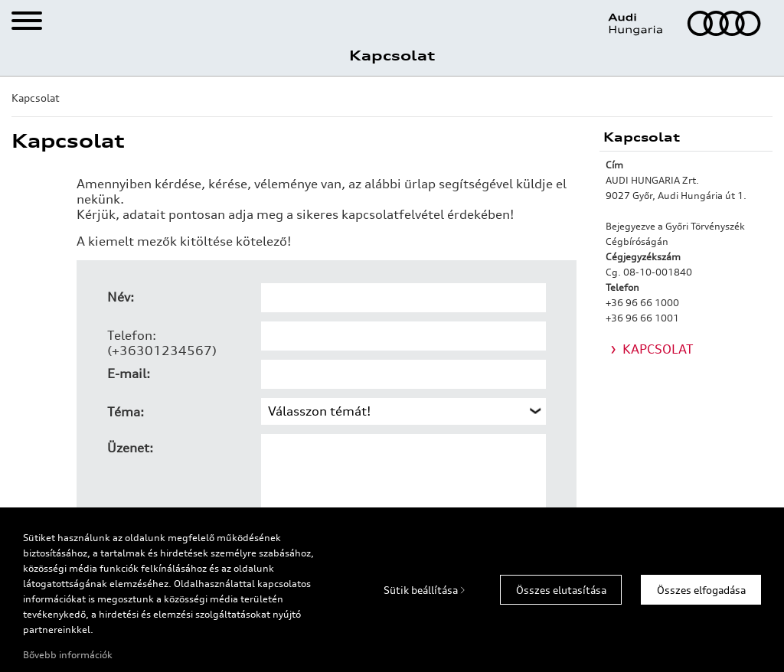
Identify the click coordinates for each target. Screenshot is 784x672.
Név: (121, 297)
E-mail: (129, 374)
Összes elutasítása (561, 590)
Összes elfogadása (701, 590)
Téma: (126, 412)
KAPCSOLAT (658, 349)
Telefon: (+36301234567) (162, 343)
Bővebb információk (68, 655)
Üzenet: (130, 448)
